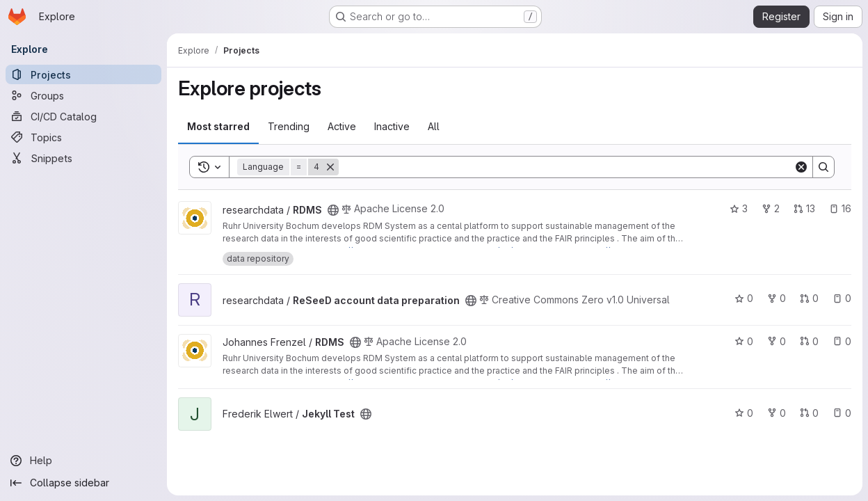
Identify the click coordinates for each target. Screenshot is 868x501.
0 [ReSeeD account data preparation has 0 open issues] (842, 298)
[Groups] (83, 95)
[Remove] (330, 167)
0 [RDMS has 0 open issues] (842, 341)
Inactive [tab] (392, 126)
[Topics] (83, 137)
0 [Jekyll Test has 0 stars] (744, 413)
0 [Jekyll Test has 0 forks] (777, 413)
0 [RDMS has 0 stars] (744, 341)
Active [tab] (342, 126)
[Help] (83, 461)
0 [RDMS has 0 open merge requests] (809, 341)
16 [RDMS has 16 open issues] (840, 208)
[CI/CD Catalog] (83, 116)
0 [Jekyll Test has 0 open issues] (842, 413)
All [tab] (434, 126)
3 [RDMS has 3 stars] (739, 208)
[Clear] (801, 167)
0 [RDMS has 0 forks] (777, 341)
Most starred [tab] (218, 126)
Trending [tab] (289, 126)
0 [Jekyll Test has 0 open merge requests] (809, 413)
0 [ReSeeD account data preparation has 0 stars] (744, 298)
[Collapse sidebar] (83, 483)
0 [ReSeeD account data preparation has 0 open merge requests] (809, 298)
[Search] (566, 167)
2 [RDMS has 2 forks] (771, 208)
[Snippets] (83, 158)
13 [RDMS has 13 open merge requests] (804, 208)
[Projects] (83, 74)
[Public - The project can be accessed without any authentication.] (333, 210)
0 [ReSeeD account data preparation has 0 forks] (777, 298)
